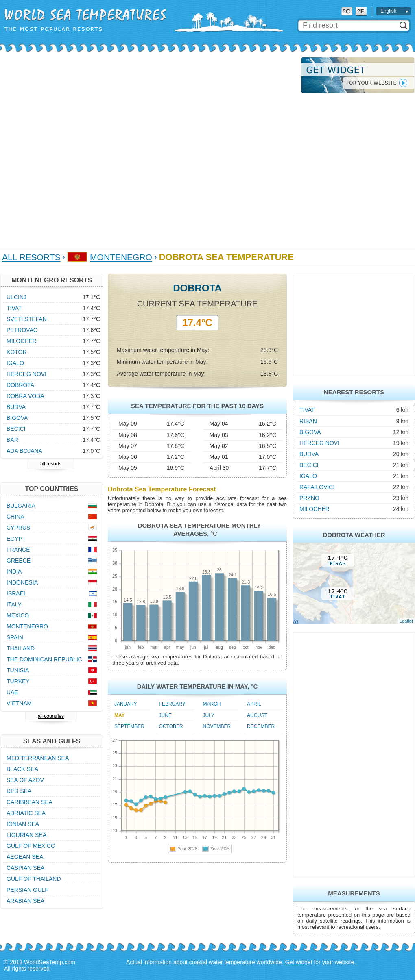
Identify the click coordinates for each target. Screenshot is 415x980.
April (254, 704)
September (129, 726)
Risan (308, 421)
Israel (17, 593)
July (209, 715)
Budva (309, 454)
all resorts (51, 464)
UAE (12, 692)
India (14, 571)
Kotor (17, 352)
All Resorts (31, 257)
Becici (309, 465)
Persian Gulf (27, 890)
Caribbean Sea (29, 802)
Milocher (315, 509)
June (165, 715)
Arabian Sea (25, 901)
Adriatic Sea (26, 813)
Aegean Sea (25, 857)
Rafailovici (317, 487)
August (257, 715)
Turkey (18, 681)
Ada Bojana (24, 451)
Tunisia (18, 670)
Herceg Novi (319, 443)
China (15, 517)
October (171, 726)
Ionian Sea (23, 824)
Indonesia (22, 582)
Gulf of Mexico (31, 846)
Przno (309, 498)
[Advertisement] (92, 149)
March (212, 704)
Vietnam (19, 703)
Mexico (18, 615)
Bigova (310, 432)
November (217, 726)
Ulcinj (16, 297)
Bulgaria (21, 506)
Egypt (16, 539)
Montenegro (121, 257)
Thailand (21, 648)
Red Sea (19, 791)
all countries (51, 716)
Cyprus (18, 528)
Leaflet (406, 621)
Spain (15, 637)
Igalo (308, 476)
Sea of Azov (25, 780)
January (126, 704)
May (120, 715)
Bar (12, 440)
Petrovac (22, 330)
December (261, 726)
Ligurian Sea (26, 835)
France (18, 550)
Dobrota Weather (354, 535)
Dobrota (20, 385)
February (172, 704)
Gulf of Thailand (34, 879)
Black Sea (22, 769)
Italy (14, 604)
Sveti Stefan (27, 319)
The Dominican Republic (44, 659)
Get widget (299, 962)
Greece (19, 561)
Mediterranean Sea (38, 758)
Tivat (307, 410)
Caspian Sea (25, 868)
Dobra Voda (25, 396)
